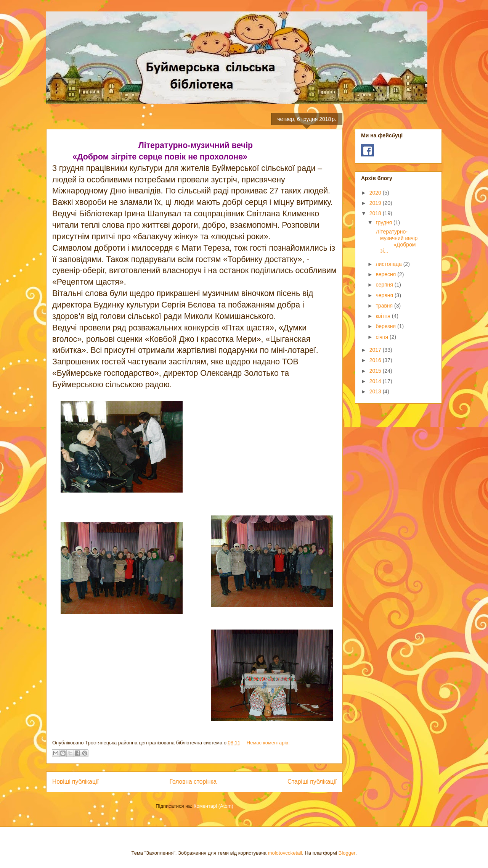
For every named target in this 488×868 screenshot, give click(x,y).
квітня (384, 316)
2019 (376, 203)
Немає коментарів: (268, 743)
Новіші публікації (75, 782)
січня (383, 337)
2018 (376, 213)
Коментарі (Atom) (213, 806)
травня (385, 306)
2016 (376, 360)
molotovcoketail (285, 853)
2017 (376, 350)
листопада (389, 264)
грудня (384, 222)
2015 (376, 371)
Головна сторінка (193, 782)
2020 (376, 193)
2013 (376, 391)
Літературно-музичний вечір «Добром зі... (396, 241)
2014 (376, 381)
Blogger (347, 853)
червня (385, 295)
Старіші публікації (312, 782)
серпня (385, 285)
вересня (386, 274)
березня (386, 326)
